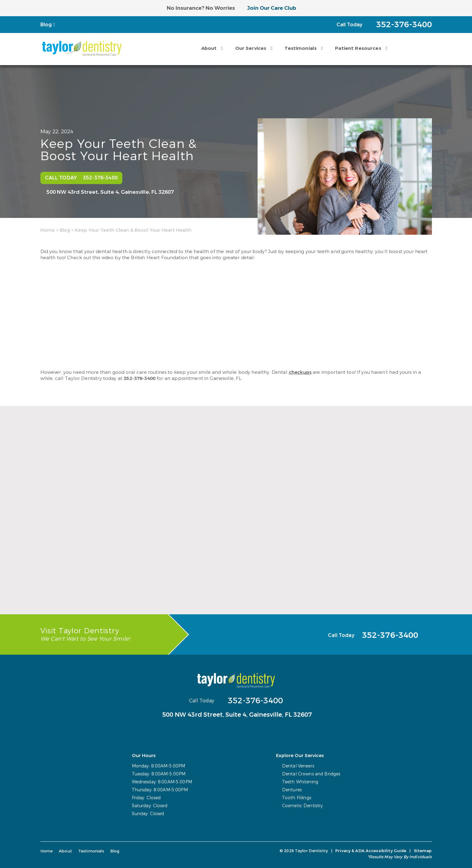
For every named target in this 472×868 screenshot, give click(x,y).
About (209, 48)
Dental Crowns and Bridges (311, 774)
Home (48, 230)
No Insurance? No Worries (201, 8)
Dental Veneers (298, 766)
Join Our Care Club (272, 8)
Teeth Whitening (300, 782)
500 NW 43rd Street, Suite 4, (110, 192)
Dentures (292, 790)
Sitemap (423, 851)
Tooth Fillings (297, 798)
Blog (46, 25)
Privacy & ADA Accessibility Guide (371, 851)
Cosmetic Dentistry (303, 806)
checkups (300, 372)
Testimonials (301, 48)
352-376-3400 (139, 378)
